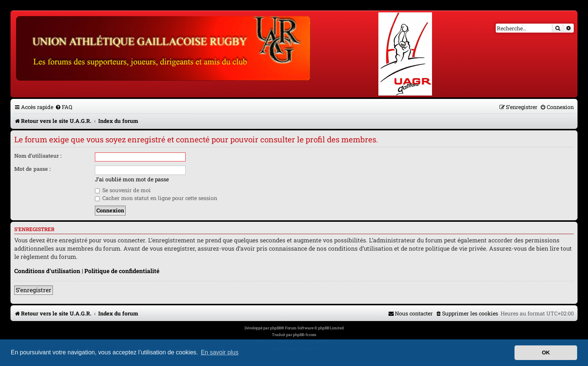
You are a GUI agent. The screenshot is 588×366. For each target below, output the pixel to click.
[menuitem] (64, 107)
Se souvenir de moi (123, 190)
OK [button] (546, 353)
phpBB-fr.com (305, 335)
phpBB (276, 328)
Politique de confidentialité (122, 271)
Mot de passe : (32, 169)
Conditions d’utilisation (47, 271)
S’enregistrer (34, 290)
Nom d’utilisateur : (38, 156)
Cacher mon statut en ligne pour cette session (156, 198)
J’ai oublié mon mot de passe (132, 179)
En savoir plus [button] (220, 352)
